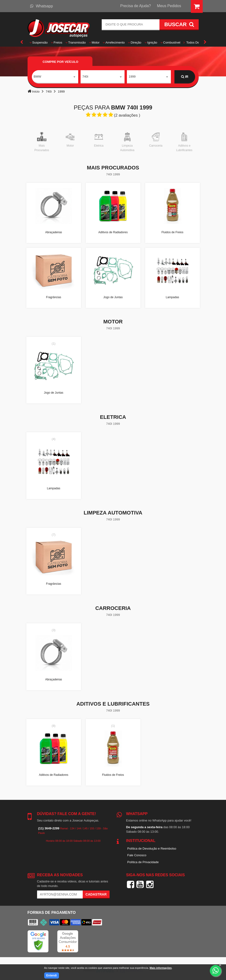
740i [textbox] (85, 77)
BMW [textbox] (38, 77)
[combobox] (55, 77)
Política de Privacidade (143, 862)
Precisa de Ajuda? (136, 6)
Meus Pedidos (169, 6)
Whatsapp (42, 6)
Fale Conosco (137, 855)
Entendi (52, 975)
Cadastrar (96, 894)
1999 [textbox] (132, 77)
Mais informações (161, 968)
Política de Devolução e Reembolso (152, 849)
